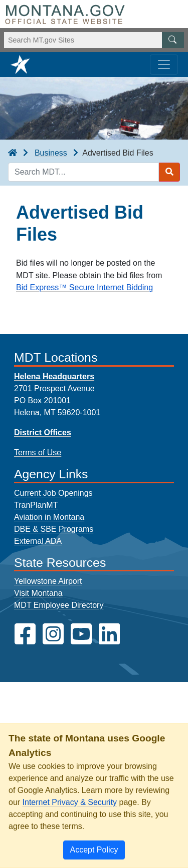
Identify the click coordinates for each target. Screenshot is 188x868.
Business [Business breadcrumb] (51, 153)
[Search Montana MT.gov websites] (94, 40)
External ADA (38, 541)
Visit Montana (38, 593)
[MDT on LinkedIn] (109, 634)
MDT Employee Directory (59, 605)
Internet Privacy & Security (70, 802)
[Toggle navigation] (164, 65)
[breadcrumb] (13, 153)
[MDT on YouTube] (81, 634)
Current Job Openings (53, 493)
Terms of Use (38, 453)
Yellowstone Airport (48, 581)
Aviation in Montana (49, 517)
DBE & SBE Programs (54, 529)
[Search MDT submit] (169, 172)
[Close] (94, 850)
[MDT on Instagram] (53, 634)
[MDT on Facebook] (25, 634)
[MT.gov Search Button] (173, 40)
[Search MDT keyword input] (83, 172)
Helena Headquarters (54, 376)
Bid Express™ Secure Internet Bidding (84, 287)
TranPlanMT (36, 505)
